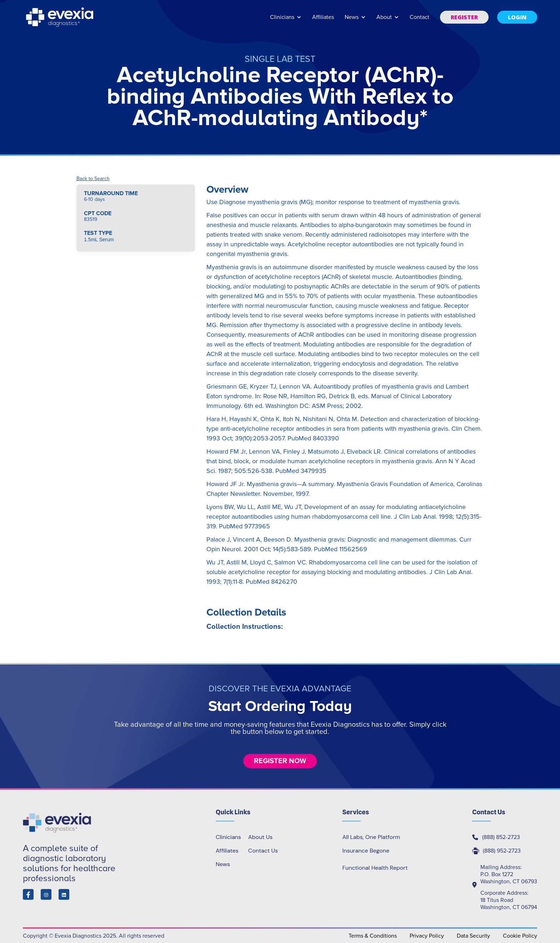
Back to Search (93, 179)
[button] (286, 21)
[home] (60, 17)
